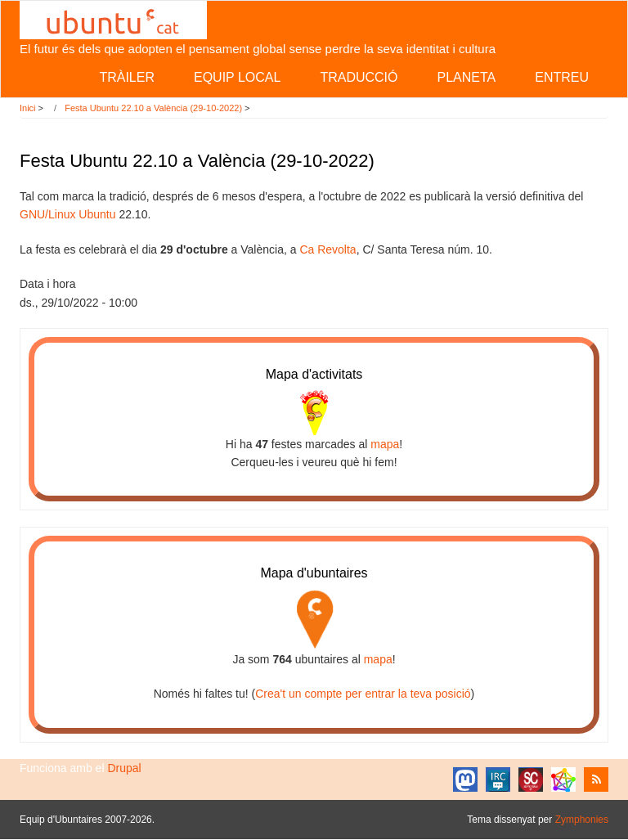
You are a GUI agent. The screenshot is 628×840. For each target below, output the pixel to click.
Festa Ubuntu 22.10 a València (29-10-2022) (153, 108)
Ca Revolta (327, 249)
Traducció (359, 77)
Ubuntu (97, 214)
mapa (385, 444)
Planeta (466, 77)
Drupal (124, 768)
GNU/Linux (47, 214)
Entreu (562, 77)
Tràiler (127, 77)
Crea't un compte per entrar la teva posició (363, 694)
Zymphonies (582, 820)
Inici (28, 108)
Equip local (237, 77)
